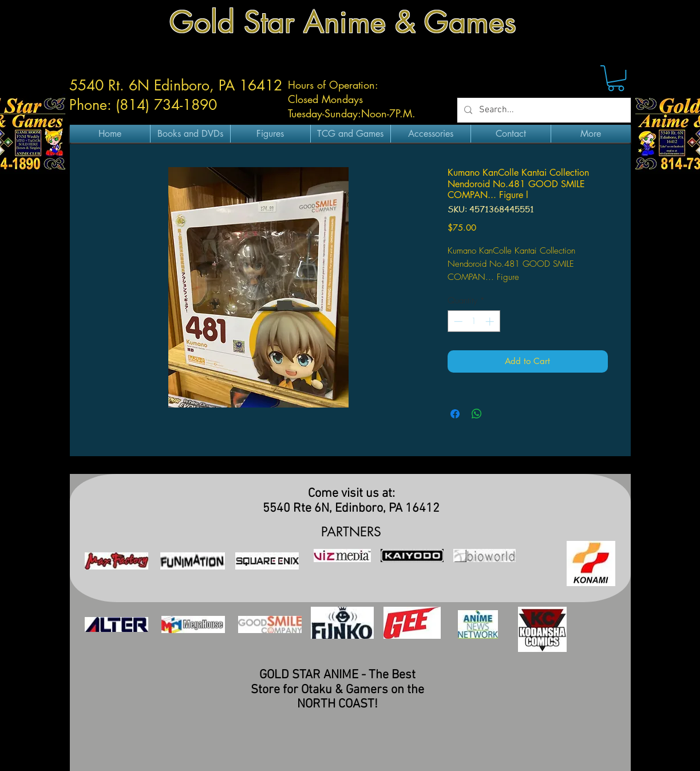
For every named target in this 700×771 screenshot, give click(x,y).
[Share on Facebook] (455, 414)
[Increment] (491, 321)
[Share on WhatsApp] (477, 414)
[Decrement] (457, 321)
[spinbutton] (474, 321)
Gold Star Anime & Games (343, 22)
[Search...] (543, 110)
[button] (616, 78)
